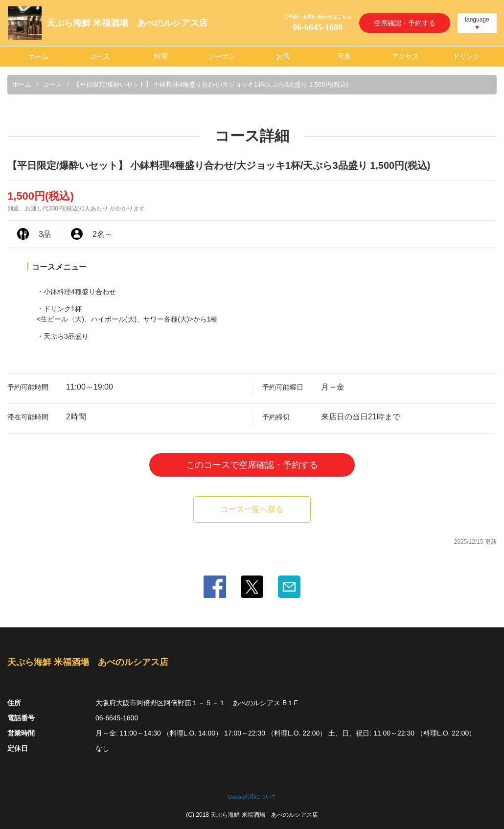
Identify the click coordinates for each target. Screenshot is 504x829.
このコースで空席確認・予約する (252, 465)
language (477, 20)
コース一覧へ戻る (252, 509)
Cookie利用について (252, 797)
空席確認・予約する (405, 23)
